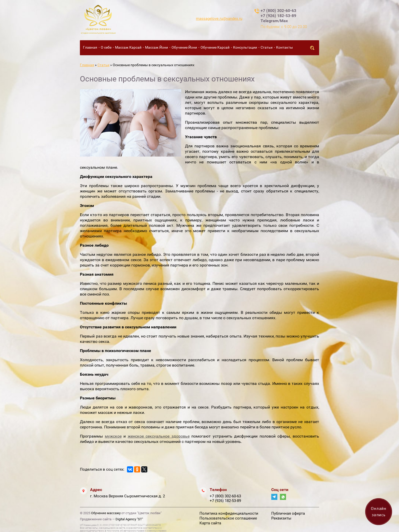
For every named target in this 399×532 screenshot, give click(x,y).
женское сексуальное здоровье (159, 436)
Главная (90, 47)
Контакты (284, 47)
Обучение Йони (184, 47)
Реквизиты (281, 518)
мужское (113, 436)
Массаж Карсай (128, 47)
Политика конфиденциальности (229, 513)
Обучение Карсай (215, 47)
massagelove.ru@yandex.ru (219, 19)
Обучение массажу (106, 513)
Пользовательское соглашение (228, 518)
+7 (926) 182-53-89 (225, 501)
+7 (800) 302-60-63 (278, 11)
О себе (106, 47)
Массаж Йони (156, 47)
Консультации (245, 47)
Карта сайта (210, 523)
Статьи (267, 47)
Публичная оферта (288, 513)
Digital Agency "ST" (129, 519)
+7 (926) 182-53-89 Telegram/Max (278, 18)
